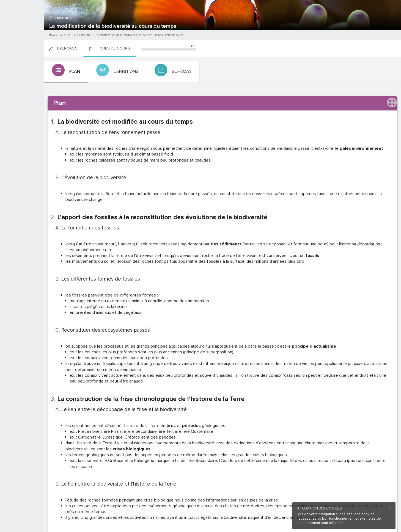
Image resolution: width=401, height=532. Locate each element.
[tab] (65, 72)
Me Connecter (22, 33)
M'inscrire (22, 25)
